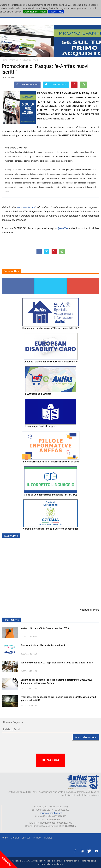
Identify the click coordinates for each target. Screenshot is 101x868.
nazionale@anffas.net (51, 813)
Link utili (26, 838)
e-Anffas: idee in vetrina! (38, 394)
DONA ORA (51, 760)
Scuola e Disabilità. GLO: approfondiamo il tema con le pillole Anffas (57, 663)
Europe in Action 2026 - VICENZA (38, 577)
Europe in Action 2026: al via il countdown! (43, 645)
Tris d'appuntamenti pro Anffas (37, 594)
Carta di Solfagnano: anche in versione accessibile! (50, 529)
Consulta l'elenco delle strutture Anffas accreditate (51, 362)
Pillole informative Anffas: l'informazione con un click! (51, 462)
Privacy (37, 838)
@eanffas (63, 228)
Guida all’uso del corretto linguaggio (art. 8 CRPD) (50, 495)
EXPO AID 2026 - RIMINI (34, 544)
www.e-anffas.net (26, 207)
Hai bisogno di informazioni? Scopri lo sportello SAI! (51, 328)
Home (5, 838)
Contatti (15, 838)
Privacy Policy (56, 12)
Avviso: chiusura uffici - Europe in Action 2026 (45, 628)
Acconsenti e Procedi (35, 12)
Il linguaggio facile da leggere (41, 426)
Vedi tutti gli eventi (90, 610)
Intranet (48, 838)
